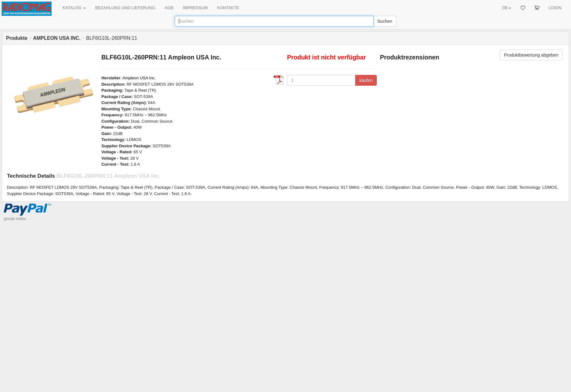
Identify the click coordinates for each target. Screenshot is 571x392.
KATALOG (74, 8)
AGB (169, 8)
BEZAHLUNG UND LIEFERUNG (125, 8)
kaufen (366, 80)
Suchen (385, 21)
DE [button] (506, 8)
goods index (15, 219)
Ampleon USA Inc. (139, 78)
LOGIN (555, 8)
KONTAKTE (228, 8)
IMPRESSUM (195, 8)
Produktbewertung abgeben (531, 55)
